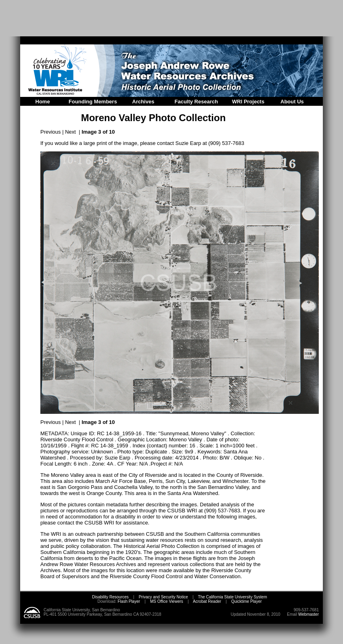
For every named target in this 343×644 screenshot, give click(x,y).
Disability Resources (110, 597)
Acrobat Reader (207, 601)
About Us (292, 102)
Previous (51, 132)
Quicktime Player (247, 601)
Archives (143, 102)
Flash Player (128, 601)
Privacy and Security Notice (163, 597)
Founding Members (93, 102)
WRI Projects (248, 102)
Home (43, 102)
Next (70, 132)
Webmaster (308, 614)
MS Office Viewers (167, 601)
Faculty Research (197, 102)
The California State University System (233, 597)
